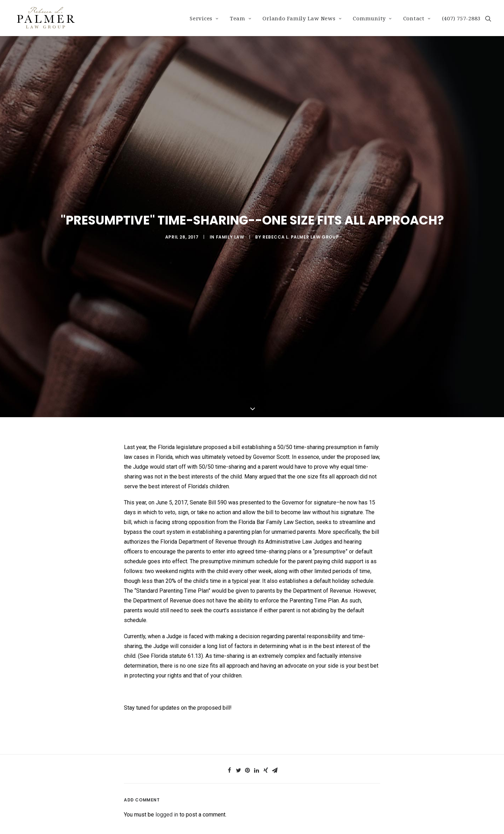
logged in (167, 798)
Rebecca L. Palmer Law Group (301, 229)
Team (241, 19)
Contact (417, 19)
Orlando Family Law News (302, 19)
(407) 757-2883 (461, 19)
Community (372, 19)
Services (204, 19)
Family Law (230, 229)
